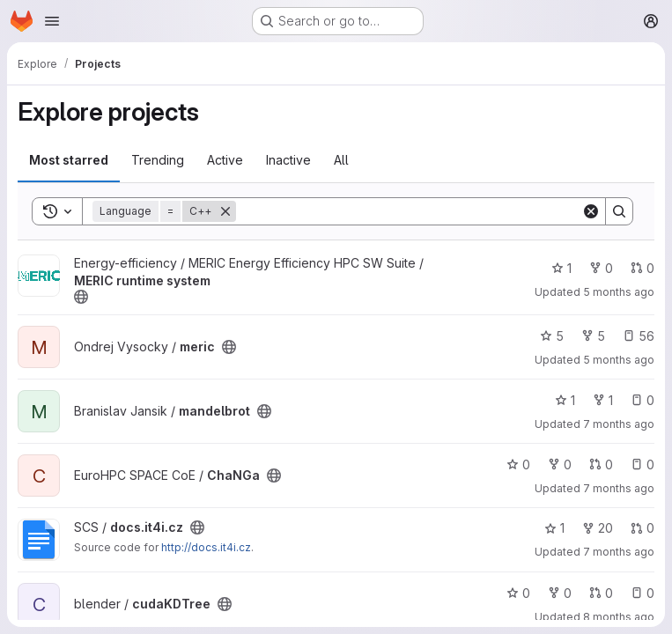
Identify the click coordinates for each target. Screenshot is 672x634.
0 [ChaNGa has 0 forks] (560, 464)
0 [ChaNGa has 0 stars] (518, 464)
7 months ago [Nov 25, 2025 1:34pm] (619, 552)
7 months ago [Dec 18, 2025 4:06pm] (619, 424)
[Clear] (591, 211)
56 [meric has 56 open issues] (639, 336)
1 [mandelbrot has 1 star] (565, 400)
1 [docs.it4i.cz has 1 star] (554, 528)
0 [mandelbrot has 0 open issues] (642, 400)
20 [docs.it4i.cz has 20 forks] (598, 528)
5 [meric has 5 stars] (552, 336)
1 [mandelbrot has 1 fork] (603, 400)
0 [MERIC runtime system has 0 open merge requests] (642, 268)
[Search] (409, 211)
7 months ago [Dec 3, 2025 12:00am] (619, 488)
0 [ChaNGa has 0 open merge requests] (601, 464)
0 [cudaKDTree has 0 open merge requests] (601, 593)
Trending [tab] (158, 160)
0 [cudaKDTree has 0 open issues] (642, 593)
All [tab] (341, 160)
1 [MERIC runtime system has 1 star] (561, 268)
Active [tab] (225, 160)
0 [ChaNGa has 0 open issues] (642, 464)
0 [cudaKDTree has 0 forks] (560, 593)
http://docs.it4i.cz (206, 547)
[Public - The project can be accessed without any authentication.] (81, 297)
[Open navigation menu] (52, 21)
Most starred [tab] (69, 160)
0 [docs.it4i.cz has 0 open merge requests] (642, 528)
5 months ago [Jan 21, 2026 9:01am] (619, 292)
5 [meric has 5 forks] (593, 336)
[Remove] (225, 211)
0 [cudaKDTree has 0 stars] (518, 593)
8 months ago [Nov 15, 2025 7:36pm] (619, 617)
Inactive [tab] (288, 160)
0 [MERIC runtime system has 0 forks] (601, 268)
